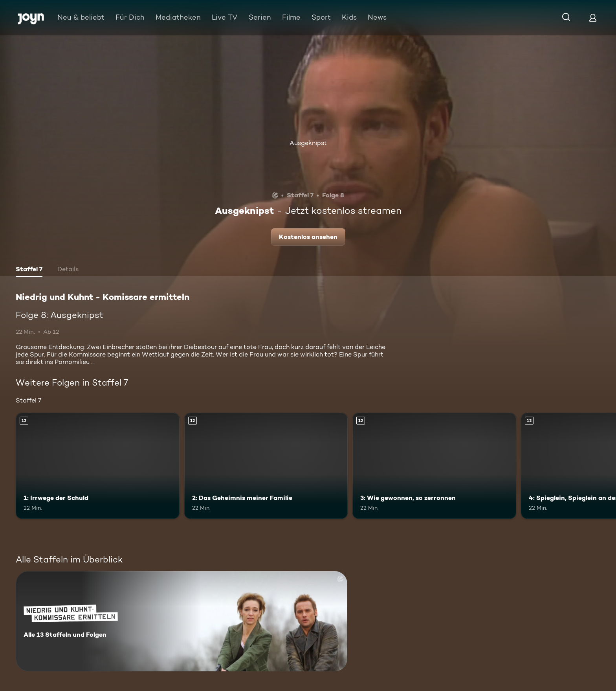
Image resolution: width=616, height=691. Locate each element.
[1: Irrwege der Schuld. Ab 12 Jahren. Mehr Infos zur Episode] (98, 466)
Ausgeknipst (308, 143)
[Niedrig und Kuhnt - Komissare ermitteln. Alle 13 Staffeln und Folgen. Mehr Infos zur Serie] (181, 621)
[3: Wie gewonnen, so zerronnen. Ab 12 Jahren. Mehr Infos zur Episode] (434, 466)
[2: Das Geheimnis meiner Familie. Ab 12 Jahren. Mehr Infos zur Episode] (266, 466)
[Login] (593, 17)
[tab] (29, 270)
